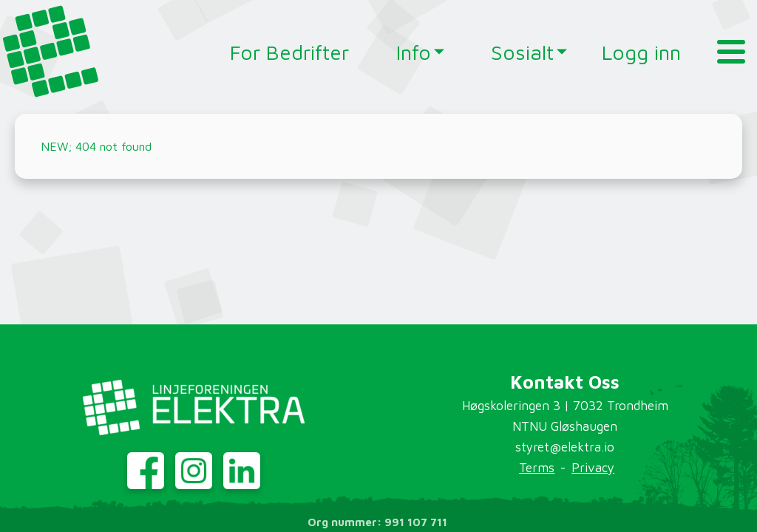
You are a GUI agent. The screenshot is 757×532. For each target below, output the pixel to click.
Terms (537, 468)
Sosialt (516, 52)
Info (414, 52)
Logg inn (641, 52)
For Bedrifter (289, 52)
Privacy (593, 468)
